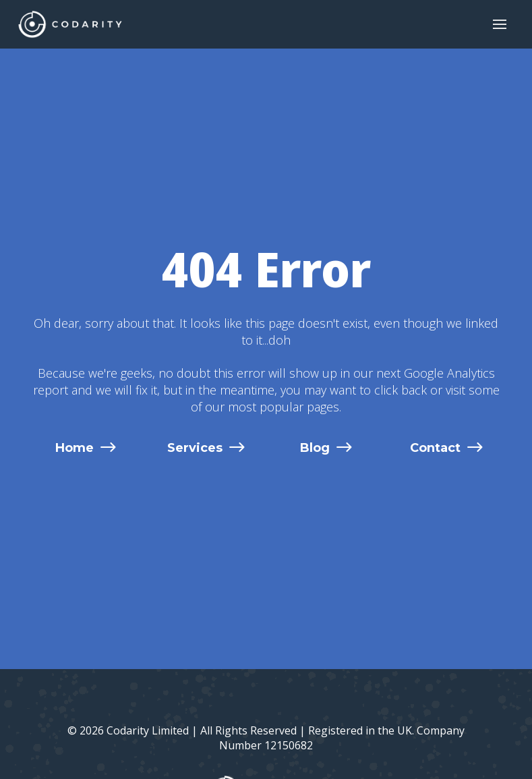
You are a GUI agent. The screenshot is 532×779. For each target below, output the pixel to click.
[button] (500, 24)
